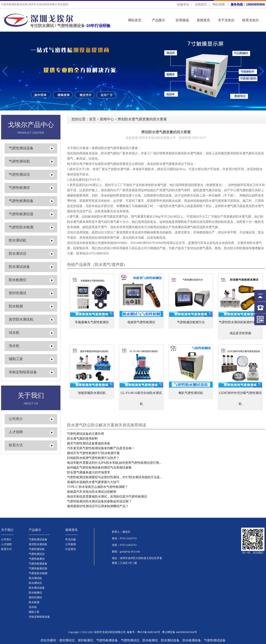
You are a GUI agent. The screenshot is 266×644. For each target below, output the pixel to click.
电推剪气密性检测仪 (141, 322)
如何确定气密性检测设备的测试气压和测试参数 (99, 468)
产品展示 (159, 20)
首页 (93, 119)
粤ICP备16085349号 (149, 632)
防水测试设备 (19, 267)
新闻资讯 (203, 20)
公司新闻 (71, 544)
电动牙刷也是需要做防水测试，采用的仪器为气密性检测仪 (107, 497)
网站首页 (135, 20)
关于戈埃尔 (226, 20)
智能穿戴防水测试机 (92, 393)
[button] (261, 71)
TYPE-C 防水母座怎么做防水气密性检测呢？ (97, 487)
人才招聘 (16, 432)
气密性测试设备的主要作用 (86, 434)
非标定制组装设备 (23, 372)
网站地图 (219, 4)
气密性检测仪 (19, 188)
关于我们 (7, 530)
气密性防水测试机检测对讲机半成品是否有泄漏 (240, 328)
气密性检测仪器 (21, 214)
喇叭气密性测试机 (191, 393)
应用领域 (182, 20)
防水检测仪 (18, 280)
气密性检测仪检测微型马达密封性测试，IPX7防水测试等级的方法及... (115, 477)
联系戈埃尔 (251, 20)
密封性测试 (18, 293)
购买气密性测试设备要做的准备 (89, 443)
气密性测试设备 (21, 148)
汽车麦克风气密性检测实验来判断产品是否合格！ (101, 448)
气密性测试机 (19, 161)
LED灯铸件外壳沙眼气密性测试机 (240, 398)
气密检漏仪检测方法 (191, 322)
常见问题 (71, 539)
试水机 (14, 333)
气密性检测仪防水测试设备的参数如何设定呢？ (99, 501)
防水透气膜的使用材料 (82, 439)
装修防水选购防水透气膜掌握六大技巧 (93, 482)
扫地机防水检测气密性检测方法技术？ (93, 458)
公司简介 (16, 419)
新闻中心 (107, 119)
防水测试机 (18, 240)
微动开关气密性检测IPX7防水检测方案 (93, 453)
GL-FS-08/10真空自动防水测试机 (141, 398)
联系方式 (16, 445)
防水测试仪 (18, 253)
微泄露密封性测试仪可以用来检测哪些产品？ (98, 506)
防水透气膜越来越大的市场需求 (89, 472)
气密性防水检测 (21, 227)
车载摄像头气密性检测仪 (92, 322)
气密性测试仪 (19, 174)
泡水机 (14, 346)
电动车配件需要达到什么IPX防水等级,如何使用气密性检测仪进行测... (114, 463)
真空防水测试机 (21, 319)
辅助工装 (16, 359)
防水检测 (16, 306)
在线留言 (201, 4)
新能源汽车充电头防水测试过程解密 (92, 492)
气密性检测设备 (21, 201)
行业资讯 (71, 549)
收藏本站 (183, 4)
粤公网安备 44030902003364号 (179, 632)
